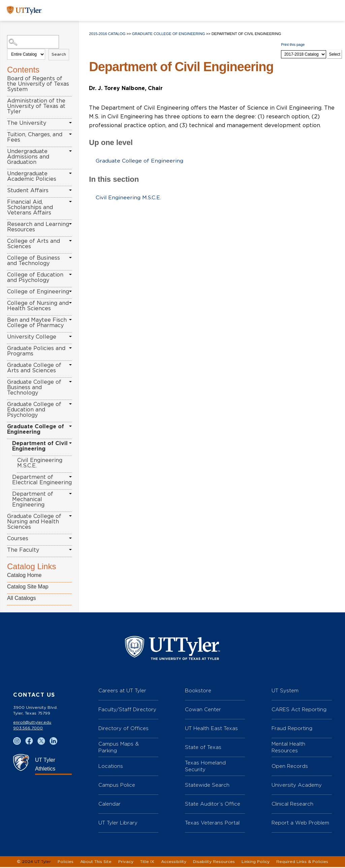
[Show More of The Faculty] (70, 550)
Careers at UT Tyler (122, 691)
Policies (66, 863)
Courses (18, 539)
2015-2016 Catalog (107, 34)
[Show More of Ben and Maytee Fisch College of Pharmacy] (70, 320)
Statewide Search (207, 786)
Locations (111, 767)
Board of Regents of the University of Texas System (38, 84)
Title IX (147, 863)
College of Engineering (38, 292)
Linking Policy (256, 863)
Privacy (126, 863)
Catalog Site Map (28, 587)
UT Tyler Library (118, 824)
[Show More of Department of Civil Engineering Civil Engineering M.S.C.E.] (70, 443)
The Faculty (23, 550)
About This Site (96, 863)
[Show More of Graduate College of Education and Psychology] (70, 404)
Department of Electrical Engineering (42, 480)
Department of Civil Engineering (40, 446)
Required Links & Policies (302, 863)
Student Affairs (28, 191)
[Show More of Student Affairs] (70, 190)
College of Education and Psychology (35, 278)
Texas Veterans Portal (212, 824)
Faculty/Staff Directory (127, 710)
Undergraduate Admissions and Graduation (28, 157)
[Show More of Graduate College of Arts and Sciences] (70, 365)
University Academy (297, 786)
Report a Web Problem (300, 824)
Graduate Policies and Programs (36, 351)
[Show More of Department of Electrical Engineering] (70, 477)
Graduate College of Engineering (36, 429)
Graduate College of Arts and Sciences (34, 368)
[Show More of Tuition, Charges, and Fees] (70, 134)
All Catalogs (21, 598)
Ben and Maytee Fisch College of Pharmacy (37, 323)
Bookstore (198, 691)
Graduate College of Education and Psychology (34, 410)
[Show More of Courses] (70, 538)
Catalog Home (24, 575)
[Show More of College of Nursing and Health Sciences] (70, 303)
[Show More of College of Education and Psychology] (70, 274)
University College (32, 337)
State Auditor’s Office (213, 805)
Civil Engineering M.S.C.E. (40, 463)
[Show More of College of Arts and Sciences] (70, 241)
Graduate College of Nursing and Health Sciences (34, 522)
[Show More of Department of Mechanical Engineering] (70, 494)
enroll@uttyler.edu (32, 723)
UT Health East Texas (211, 729)
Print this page (293, 45)
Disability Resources (214, 863)
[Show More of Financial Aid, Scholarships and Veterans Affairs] (70, 202)
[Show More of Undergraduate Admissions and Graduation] (70, 151)
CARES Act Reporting (299, 710)
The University (27, 123)
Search (59, 54)
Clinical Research (292, 805)
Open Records (290, 767)
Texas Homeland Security (205, 767)
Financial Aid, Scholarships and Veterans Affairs (30, 207)
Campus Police (117, 786)
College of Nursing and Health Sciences (38, 306)
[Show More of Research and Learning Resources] (70, 224)
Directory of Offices (123, 729)
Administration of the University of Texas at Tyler (36, 106)
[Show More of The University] (70, 123)
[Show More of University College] (70, 337)
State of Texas (203, 748)
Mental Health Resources (288, 748)
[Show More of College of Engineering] (70, 291)
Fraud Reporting (292, 729)
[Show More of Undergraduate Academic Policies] (70, 173)
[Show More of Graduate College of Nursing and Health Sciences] (70, 516)
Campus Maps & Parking (119, 748)
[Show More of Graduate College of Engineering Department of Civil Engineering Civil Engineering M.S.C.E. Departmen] (70, 426)
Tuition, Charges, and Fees (35, 137)
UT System (285, 691)
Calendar (109, 805)
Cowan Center (203, 710)
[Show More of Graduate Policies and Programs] (70, 348)
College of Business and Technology (34, 261)
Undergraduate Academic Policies (32, 176)
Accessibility (174, 863)
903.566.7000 (28, 729)
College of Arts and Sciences (34, 244)
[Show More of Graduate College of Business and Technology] (70, 382)
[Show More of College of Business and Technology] (70, 258)
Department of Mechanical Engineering (33, 499)
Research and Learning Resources (38, 227)
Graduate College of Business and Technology (34, 387)
